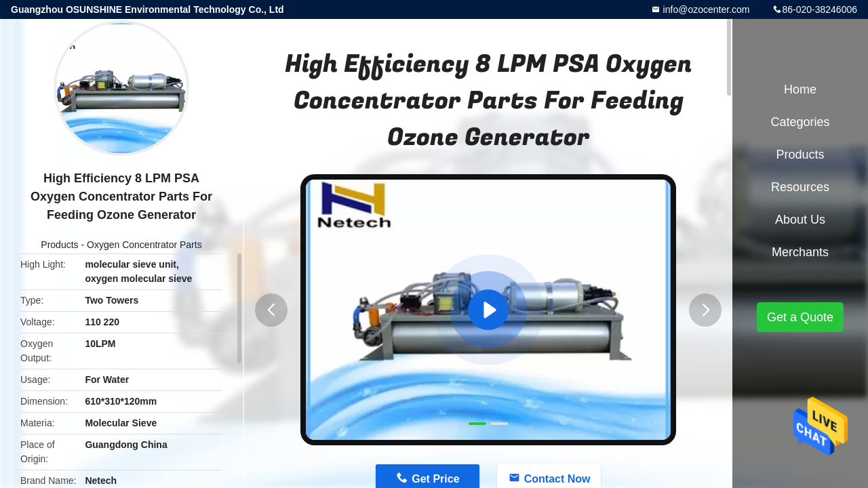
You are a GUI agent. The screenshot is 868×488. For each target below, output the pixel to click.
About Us (800, 220)
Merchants (800, 252)
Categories (800, 122)
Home (800, 89)
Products (59, 245)
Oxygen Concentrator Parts (144, 245)
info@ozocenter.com (705, 9)
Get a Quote (800, 317)
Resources (800, 187)
